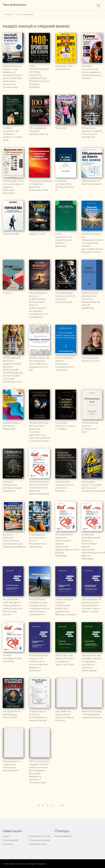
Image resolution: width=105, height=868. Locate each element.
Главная (9, 14)
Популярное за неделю (39, 840)
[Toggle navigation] (98, 5)
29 (62, 805)
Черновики (8, 844)
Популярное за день (38, 844)
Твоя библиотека (14, 5)
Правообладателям (63, 836)
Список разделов (24, 14)
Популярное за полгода (39, 836)
